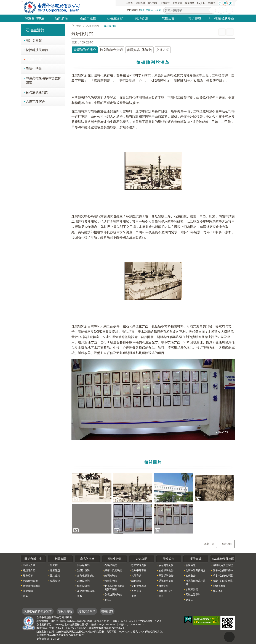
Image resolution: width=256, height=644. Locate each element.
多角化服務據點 (86, 575)
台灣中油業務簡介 (196, 570)
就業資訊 (55, 581)
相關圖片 (153, 462)
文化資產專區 (139, 586)
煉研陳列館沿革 (153, 62)
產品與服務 (88, 18)
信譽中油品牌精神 (223, 570)
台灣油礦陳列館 (37, 92)
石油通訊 (191, 565)
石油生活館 (115, 18)
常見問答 (190, 3)
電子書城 (195, 18)
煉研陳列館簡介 (85, 50)
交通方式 (163, 50)
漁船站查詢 (83, 586)
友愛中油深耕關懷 (223, 581)
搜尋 (212, 10)
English (201, 3)
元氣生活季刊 (193, 594)
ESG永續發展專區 (221, 18)
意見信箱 (177, 3)
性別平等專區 (139, 570)
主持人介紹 (29, 565)
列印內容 (222, 32)
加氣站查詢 (83, 581)
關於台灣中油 (35, 18)
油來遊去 (191, 575)
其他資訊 (136, 575)
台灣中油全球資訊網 (52, 7)
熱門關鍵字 (133, 10)
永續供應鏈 (219, 586)
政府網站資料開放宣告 (38, 611)
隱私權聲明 (65, 611)
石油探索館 (34, 40)
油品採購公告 (166, 570)
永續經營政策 (30, 581)
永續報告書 (192, 589)
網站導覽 (140, 3)
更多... (26, 596)
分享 (230, 10)
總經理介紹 (29, 570)
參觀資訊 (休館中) (139, 50)
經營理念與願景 (32, 586)
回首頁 (129, 3)
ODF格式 (153, 3)
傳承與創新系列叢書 (196, 582)
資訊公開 (141, 18)
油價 (142, 10)
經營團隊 (28, 591)
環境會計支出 (166, 591)
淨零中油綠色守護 (223, 575)
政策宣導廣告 (139, 565)
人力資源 (136, 591)
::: (22, 24)
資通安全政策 (87, 611)
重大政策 (55, 575)
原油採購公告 (166, 575)
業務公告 (168, 18)
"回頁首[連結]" (229, 637)
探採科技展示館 (37, 50)
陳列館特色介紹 (111, 50)
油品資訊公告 (166, 565)
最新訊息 (55, 570)
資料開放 (165, 3)
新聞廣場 (61, 18)
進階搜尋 (221, 10)
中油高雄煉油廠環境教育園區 (43, 80)
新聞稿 (54, 565)
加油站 (149, 10)
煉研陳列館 (34, 59)
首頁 (79, 26)
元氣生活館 (34, 69)
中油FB (211, 3)
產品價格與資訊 (86, 591)
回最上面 (227, 544)
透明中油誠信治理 (223, 565)
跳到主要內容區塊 (2, 2)
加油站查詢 (83, 565)
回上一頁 (209, 544)
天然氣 (157, 10)
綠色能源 (136, 581)
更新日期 (41, 639)
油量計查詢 (83, 570)
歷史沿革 (28, 575)
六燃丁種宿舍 (35, 101)
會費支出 (164, 586)
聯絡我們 (107, 611)
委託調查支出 (166, 581)
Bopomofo (230, 32)
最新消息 (218, 591)
